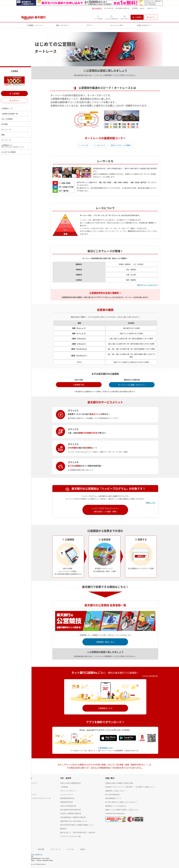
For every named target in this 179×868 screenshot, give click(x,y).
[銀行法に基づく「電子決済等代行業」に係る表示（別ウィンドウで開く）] (78, 832)
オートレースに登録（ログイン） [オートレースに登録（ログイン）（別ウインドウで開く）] (132, 385)
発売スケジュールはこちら (148, 285)
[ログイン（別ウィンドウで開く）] (151, 17)
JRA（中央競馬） (15, 119)
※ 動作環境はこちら (105, 748)
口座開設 (14, 93)
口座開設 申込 (79, 385)
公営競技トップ (15, 108)
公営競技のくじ (15, 146)
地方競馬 (15, 124)
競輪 (15, 135)
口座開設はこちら (105, 708)
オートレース (15, 140)
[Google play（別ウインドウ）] (128, 738)
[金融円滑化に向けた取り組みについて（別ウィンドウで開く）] (74, 821)
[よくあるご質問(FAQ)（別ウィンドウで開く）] (111, 17)
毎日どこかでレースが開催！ (121, 145)
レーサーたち (84, 145)
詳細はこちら (151, 503)
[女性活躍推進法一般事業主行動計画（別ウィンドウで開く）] (73, 817)
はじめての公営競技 (15, 152)
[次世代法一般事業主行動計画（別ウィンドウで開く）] (71, 813)
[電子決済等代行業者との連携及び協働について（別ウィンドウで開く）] (77, 825)
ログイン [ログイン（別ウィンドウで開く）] (14, 100)
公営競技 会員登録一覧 (15, 114)
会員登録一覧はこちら (105, 642)
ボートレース (15, 129)
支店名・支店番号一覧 (36, 854)
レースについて (100, 145)
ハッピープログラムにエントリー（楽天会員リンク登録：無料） (105, 510)
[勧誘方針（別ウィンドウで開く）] (63, 829)
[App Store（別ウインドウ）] (109, 738)
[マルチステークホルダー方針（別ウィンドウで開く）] (71, 836)
